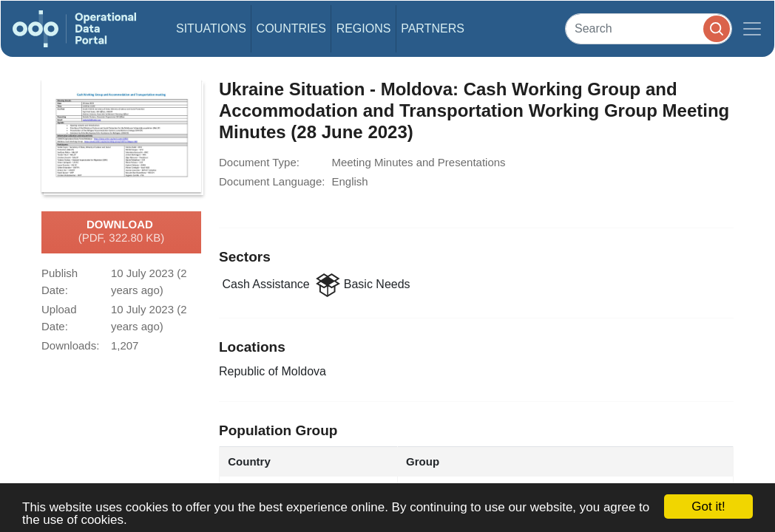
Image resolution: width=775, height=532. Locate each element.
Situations (211, 28)
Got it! (708, 507)
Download (122, 232)
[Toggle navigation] (752, 29)
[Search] (649, 28)
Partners (433, 28)
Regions (364, 28)
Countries (291, 28)
